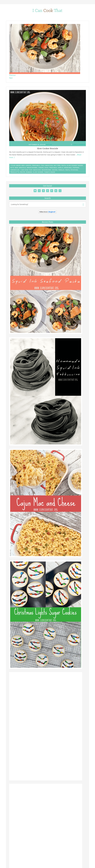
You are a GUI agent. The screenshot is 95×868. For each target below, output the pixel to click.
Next (11, 78)
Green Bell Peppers (72, 168)
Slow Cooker (72, 165)
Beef (23, 165)
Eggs (46, 168)
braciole (23, 168)
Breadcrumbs (32, 168)
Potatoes (74, 170)
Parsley (61, 170)
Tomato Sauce (50, 172)
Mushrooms (46, 170)
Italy (43, 165)
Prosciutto (15, 172)
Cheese (41, 168)
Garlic (61, 168)
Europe (28, 165)
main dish (37, 170)
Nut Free (57, 165)
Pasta (64, 165)
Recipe (23, 172)
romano (29, 172)
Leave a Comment (79, 145)
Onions (55, 170)
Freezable (36, 165)
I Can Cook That (26, 170)
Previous (12, 75)
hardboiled (15, 170)
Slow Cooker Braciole (48, 148)
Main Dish (49, 165)
